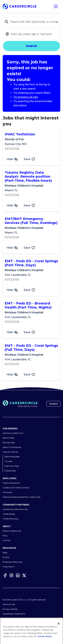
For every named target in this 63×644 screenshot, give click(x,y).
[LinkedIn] (18, 575)
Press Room (8, 567)
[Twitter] (24, 575)
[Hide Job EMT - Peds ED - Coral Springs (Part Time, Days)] (12, 290)
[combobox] (32, 34)
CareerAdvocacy (11, 519)
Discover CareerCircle (13, 433)
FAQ (5, 536)
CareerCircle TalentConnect (16, 488)
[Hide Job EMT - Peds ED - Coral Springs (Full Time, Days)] (12, 375)
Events (6, 557)
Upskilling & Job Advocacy (15, 509)
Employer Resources (13, 562)
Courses (8, 461)
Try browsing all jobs (26, 97)
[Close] (59, 624)
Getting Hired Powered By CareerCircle (22, 497)
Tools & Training (10, 452)
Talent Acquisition (11, 483)
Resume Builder (12, 457)
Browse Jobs (9, 442)
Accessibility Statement (14, 614)
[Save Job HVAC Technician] (29, 159)
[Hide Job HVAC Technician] (12, 159)
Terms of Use (9, 604)
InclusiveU (8, 492)
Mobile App (10, 471)
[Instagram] (11, 575)
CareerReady (9, 514)
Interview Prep (12, 466)
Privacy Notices (10, 609)
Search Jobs (8, 438)
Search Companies (12, 447)
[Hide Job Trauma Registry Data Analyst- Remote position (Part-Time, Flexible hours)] (12, 205)
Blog (5, 552)
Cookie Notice (45, 636)
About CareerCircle (12, 531)
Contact (53, 404)
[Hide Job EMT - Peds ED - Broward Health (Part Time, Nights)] (12, 332)
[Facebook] (5, 575)
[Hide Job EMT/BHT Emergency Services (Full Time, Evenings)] (12, 248)
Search (31, 46)
